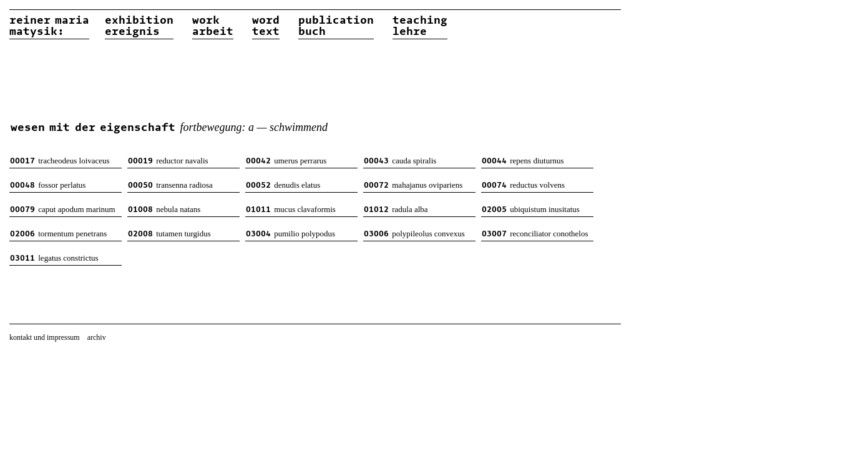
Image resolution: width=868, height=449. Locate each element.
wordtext (266, 26)
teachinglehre (420, 26)
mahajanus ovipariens (413, 185)
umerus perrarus (286, 161)
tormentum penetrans (58, 234)
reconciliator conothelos (535, 234)
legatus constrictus (54, 258)
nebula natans (164, 209)
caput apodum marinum (63, 209)
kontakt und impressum (45, 337)
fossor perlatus (48, 185)
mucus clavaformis (291, 209)
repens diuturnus (523, 161)
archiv (97, 337)
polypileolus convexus (414, 234)
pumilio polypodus (290, 234)
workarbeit (213, 26)
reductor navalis (168, 161)
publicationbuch (336, 26)
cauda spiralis (400, 161)
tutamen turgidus (169, 234)
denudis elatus (283, 185)
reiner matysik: (49, 26)
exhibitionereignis (139, 26)
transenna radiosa (170, 185)
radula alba (396, 209)
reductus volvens (523, 185)
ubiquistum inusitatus (531, 209)
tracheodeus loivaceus (60, 161)
